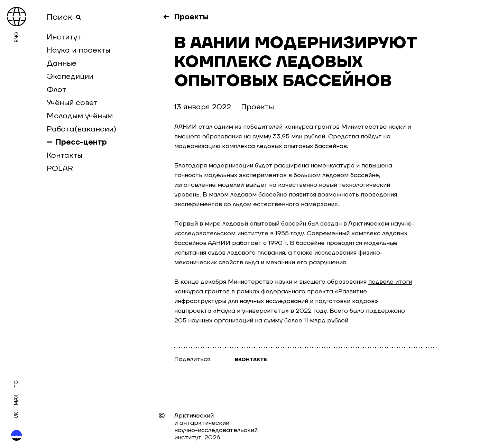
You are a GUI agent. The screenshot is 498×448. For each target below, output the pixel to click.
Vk (16, 415)
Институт (64, 37)
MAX (16, 400)
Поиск (64, 17)
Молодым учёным (80, 116)
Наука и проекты (79, 50)
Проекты (191, 17)
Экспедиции (70, 76)
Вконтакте (251, 360)
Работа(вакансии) (81, 129)
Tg (16, 384)
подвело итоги (390, 282)
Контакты (64, 155)
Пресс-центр (81, 142)
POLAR (60, 168)
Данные (62, 63)
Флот (56, 90)
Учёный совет (72, 103)
